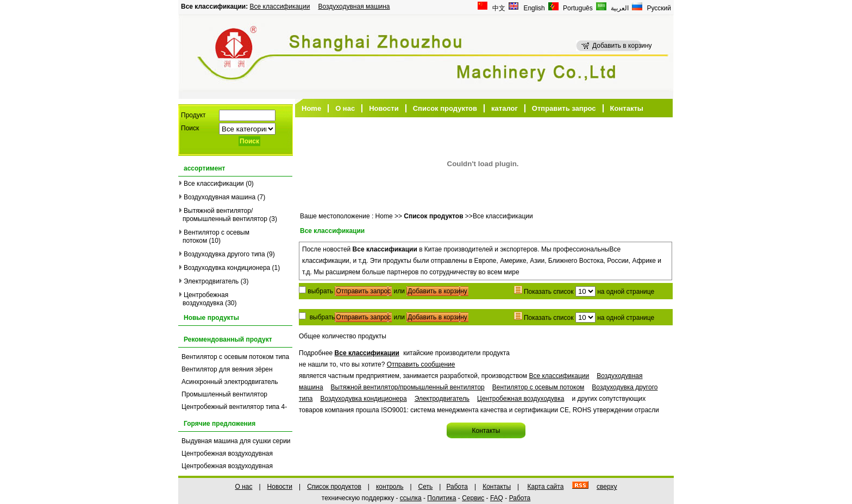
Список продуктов (445, 108)
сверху (607, 487)
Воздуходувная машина (354, 7)
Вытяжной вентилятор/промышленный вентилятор (225, 215)
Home (311, 108)
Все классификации (280, 7)
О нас (345, 108)
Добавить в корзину (437, 291)
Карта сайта (545, 487)
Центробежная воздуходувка (205, 299)
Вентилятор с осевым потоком (538, 387)
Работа (457, 487)
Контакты (627, 108)
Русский (658, 8)
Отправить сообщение (421, 364)
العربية (619, 8)
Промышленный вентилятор (224, 394)
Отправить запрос (564, 108)
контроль (390, 487)
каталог (505, 108)
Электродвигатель (211, 281)
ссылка (411, 498)
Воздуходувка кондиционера (227, 268)
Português (577, 8)
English (533, 8)
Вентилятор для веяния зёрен (227, 369)
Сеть (426, 487)
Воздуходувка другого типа (224, 254)
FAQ (497, 498)
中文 (498, 8)
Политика (441, 498)
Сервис (473, 498)
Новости (384, 108)
